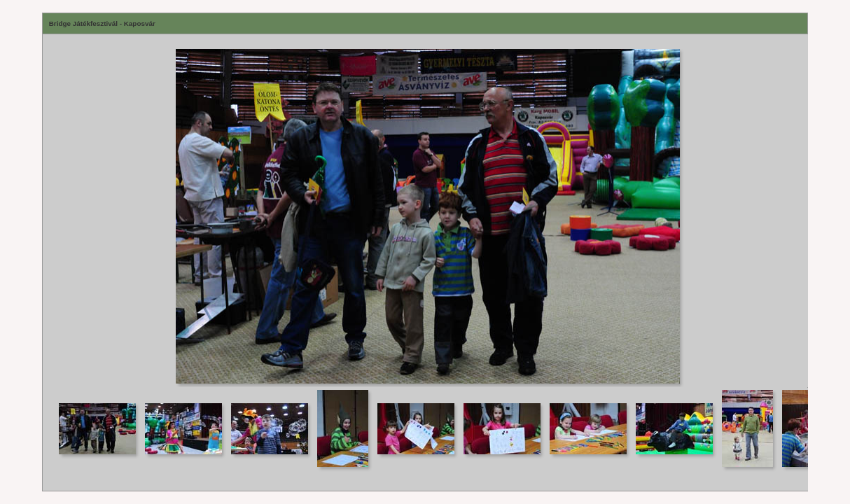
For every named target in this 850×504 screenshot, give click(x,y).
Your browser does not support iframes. (425, 211)
